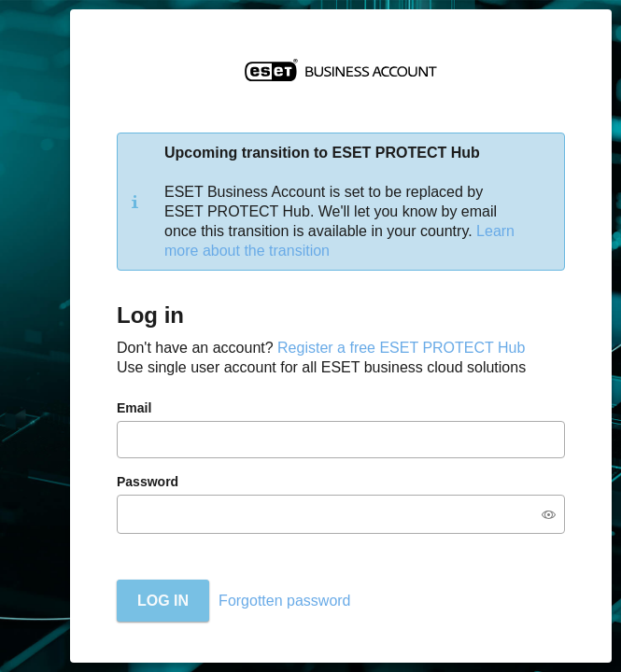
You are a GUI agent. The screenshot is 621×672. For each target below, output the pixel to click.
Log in (163, 601)
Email (134, 408)
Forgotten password (284, 601)
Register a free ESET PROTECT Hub (401, 348)
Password (148, 482)
